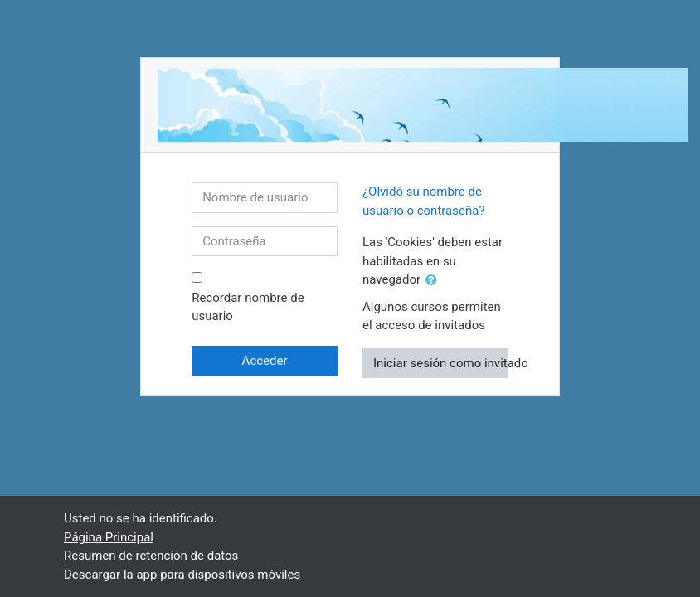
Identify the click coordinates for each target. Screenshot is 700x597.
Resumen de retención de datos (151, 556)
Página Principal (109, 537)
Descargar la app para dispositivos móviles (182, 575)
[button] (435, 281)
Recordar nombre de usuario (248, 307)
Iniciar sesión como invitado (441, 363)
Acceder (265, 361)
